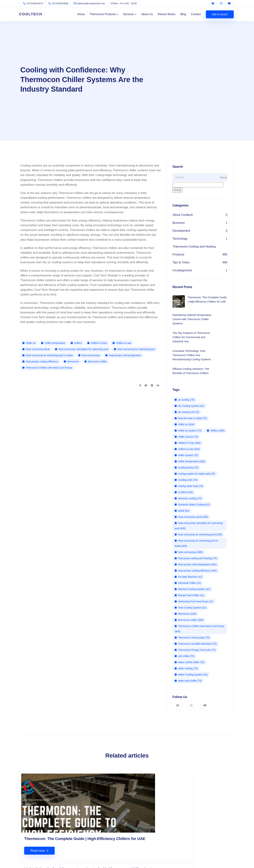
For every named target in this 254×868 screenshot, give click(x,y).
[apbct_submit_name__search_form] (178, 190)
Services (128, 14)
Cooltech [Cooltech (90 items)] (186, 492)
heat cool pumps (91, 355)
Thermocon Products (103, 14)
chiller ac (31, 343)
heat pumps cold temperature (125, 355)
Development (181, 231)
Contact (196, 14)
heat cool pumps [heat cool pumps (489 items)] (190, 552)
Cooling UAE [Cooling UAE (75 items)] (188, 480)
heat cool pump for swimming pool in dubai (49, 355)
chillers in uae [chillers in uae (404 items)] (189, 449)
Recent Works (167, 14)
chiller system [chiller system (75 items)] (188, 455)
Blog (183, 14)
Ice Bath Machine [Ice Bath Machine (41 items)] (190, 577)
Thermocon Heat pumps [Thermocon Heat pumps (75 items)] (194, 638)
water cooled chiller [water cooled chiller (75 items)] (191, 662)
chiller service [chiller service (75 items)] (188, 437)
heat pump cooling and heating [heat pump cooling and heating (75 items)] (198, 558)
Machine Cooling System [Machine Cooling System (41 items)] (194, 589)
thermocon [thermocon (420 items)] (187, 614)
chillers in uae (124, 343)
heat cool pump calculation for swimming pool (83, 349)
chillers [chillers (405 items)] (217, 431)
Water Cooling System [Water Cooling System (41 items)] (193, 675)
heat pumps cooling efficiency (42, 362)
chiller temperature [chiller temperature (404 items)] (192, 461)
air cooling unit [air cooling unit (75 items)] (189, 412)
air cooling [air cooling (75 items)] (186, 400)
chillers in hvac (99, 343)
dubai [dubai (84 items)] (184, 511)
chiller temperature (55, 343)
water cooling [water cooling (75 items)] (188, 668)
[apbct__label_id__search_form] (198, 185)
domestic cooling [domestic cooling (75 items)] (190, 498)
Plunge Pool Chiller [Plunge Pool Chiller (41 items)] (191, 595)
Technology (180, 239)
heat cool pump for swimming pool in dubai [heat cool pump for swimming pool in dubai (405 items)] (196, 543)
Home (81, 14)
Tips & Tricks (181, 262)
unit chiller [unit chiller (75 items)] (186, 656)
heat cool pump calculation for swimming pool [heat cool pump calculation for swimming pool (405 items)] (199, 526)
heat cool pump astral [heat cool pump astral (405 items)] (193, 517)
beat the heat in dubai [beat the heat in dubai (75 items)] (193, 418)
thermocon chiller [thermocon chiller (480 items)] (191, 620)
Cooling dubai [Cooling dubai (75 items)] (188, 468)
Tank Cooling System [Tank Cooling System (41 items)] (192, 608)
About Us (147, 14)
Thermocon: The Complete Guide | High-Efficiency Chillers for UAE (51, 823)
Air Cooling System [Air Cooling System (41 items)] (191, 406)
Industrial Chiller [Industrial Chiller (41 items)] (190, 583)
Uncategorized (182, 270)
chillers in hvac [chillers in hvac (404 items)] (189, 443)
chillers (78, 343)
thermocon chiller (97, 362)
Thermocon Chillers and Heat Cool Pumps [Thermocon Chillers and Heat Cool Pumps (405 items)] (199, 629)
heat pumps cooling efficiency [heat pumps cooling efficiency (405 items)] (198, 571)
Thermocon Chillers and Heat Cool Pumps (49, 368)
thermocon (73, 362)
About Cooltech (183, 215)
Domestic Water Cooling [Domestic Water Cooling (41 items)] (194, 505)
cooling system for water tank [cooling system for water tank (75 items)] (197, 474)
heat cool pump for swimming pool (136, 349)
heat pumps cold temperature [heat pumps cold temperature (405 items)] (197, 564)
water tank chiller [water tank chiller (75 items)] (190, 681)
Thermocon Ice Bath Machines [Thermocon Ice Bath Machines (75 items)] (197, 644)
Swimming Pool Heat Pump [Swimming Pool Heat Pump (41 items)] (196, 601)
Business (179, 223)
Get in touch (220, 14)
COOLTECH (33, 14)
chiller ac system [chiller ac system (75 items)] (190, 431)
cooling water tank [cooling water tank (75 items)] (191, 486)
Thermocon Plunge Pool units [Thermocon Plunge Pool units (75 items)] (197, 650)
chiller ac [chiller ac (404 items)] (186, 424)
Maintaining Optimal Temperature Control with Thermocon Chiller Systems (125, 782)
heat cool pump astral (38, 349)
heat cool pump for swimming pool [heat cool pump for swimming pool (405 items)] (200, 535)
